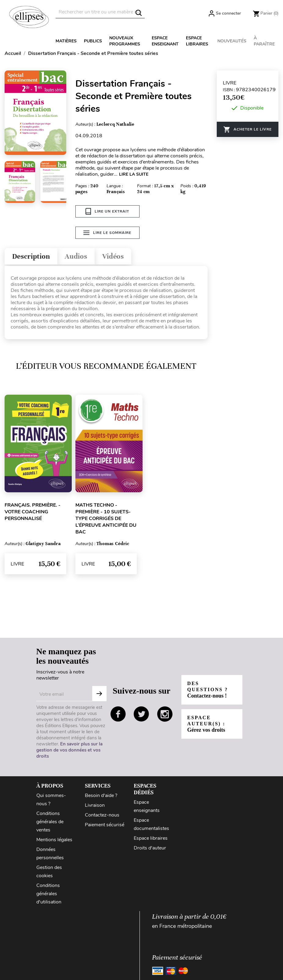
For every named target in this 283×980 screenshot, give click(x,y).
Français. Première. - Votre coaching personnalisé (33, 512)
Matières (66, 41)
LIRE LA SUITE (134, 174)
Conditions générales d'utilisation (49, 894)
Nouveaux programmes (125, 41)
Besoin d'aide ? (101, 795)
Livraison (95, 805)
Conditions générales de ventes (50, 822)
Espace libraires (197, 41)
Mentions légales (54, 840)
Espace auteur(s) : (207, 724)
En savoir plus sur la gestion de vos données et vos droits (69, 750)
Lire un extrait (107, 211)
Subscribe (99, 694)
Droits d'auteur (150, 848)
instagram (165, 714)
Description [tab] (32, 256)
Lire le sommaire (107, 233)
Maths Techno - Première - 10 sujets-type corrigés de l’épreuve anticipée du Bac (106, 519)
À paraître (264, 41)
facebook (118, 714)
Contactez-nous (102, 815)
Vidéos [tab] (115, 256)
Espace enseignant (165, 41)
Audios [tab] (78, 256)
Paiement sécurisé (105, 825)
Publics (93, 41)
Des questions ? (208, 690)
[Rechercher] (100, 12)
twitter (141, 714)
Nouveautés (232, 41)
